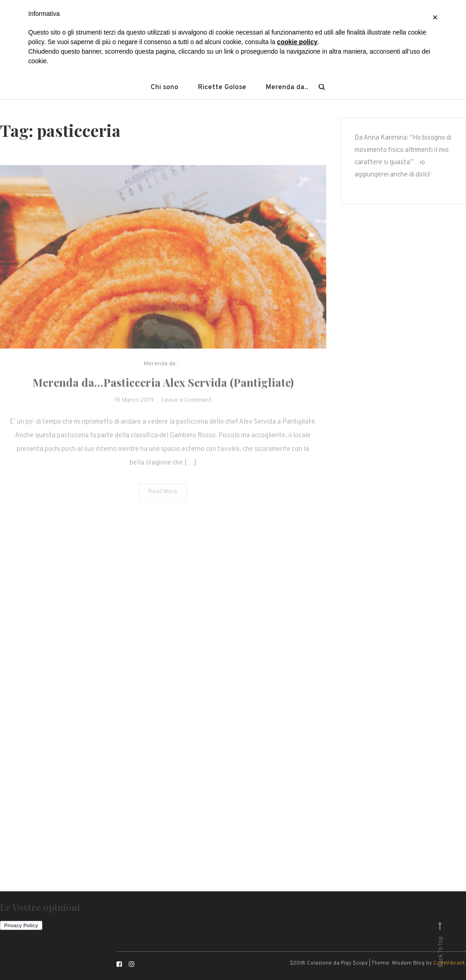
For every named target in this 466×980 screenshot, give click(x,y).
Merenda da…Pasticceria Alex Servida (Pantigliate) (163, 391)
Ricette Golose (222, 88)
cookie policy (297, 42)
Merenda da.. (287, 88)
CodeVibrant (449, 963)
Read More (163, 500)
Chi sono (165, 88)
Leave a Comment (186, 409)
